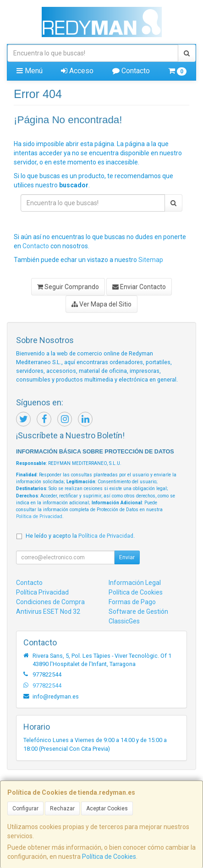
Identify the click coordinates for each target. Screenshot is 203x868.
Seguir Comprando (68, 287)
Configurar (25, 808)
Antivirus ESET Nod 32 (48, 611)
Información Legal (135, 583)
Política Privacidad (42, 592)
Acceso (77, 71)
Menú (30, 71)
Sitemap (151, 260)
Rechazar (62, 808)
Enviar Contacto (139, 287)
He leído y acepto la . (80, 536)
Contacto (131, 71)
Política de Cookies (109, 857)
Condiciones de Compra (50, 602)
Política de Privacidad (39, 516)
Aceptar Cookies (107, 808)
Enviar (127, 557)
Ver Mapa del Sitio (101, 304)
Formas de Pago (132, 602)
